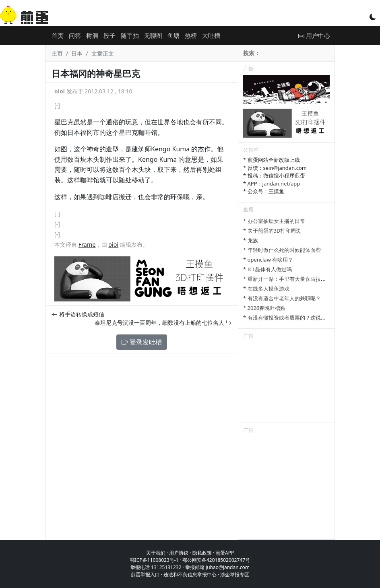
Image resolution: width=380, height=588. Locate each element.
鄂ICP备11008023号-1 (154, 560)
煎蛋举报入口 (145, 575)
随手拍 (130, 35)
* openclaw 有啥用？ (268, 260)
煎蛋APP (225, 553)
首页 (58, 35)
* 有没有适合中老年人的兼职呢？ (282, 298)
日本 (77, 53)
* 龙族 (251, 240)
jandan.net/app (281, 184)
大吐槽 (211, 35)
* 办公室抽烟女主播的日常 (274, 221)
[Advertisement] (286, 382)
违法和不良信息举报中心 (190, 575)
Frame (87, 244)
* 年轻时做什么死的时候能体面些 (282, 250)
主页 (57, 53)
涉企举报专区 (235, 575)
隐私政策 (202, 553)
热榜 (191, 35)
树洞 (92, 35)
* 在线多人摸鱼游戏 (266, 289)
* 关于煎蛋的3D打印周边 (272, 231)
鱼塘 (173, 35)
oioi (60, 91)
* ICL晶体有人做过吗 (267, 269)
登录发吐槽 (142, 342)
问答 (75, 35)
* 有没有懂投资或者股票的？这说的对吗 (290, 318)
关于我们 (156, 553)
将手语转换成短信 (78, 314)
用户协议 (179, 553)
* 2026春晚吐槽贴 (264, 308)
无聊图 (153, 35)
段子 (109, 35)
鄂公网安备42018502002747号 (216, 560)
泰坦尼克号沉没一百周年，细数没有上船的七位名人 (163, 323)
